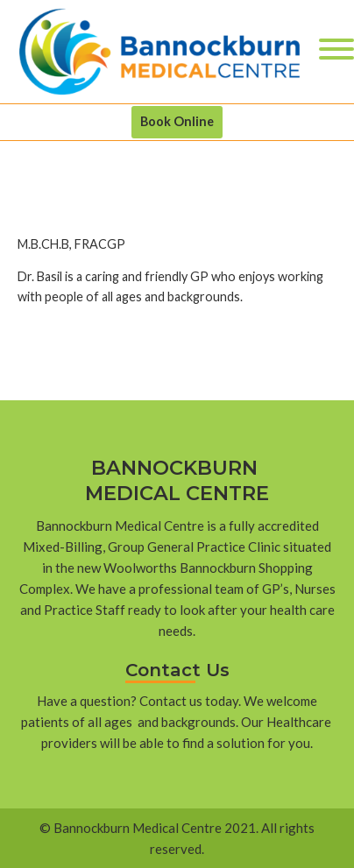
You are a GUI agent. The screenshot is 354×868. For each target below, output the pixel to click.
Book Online (177, 121)
